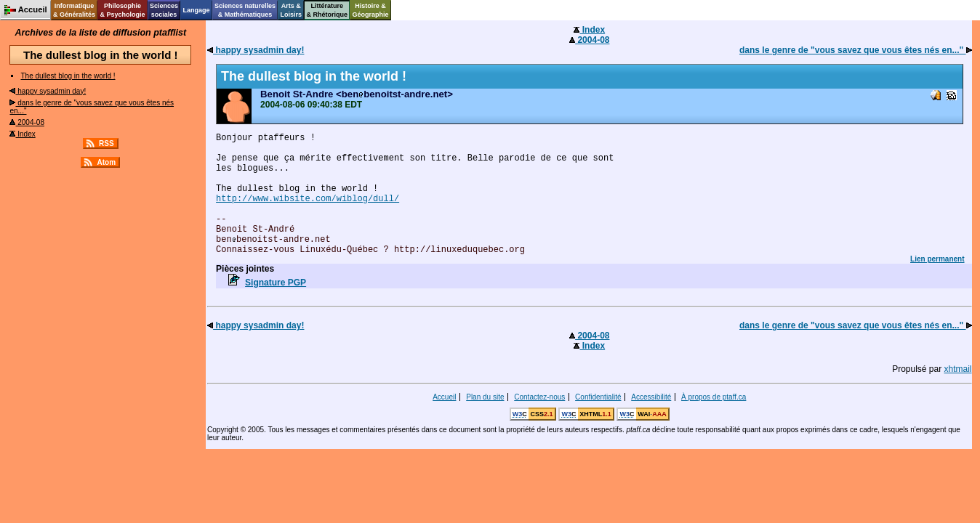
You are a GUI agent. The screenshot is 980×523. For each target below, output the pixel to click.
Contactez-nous (539, 397)
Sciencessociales (164, 10)
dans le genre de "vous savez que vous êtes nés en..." (856, 50)
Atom (106, 162)
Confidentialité (598, 397)
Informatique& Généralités (74, 10)
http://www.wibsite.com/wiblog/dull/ (308, 199)
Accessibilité (651, 397)
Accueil (444, 397)
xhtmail (958, 369)
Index (22, 134)
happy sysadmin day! (48, 91)
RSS (107, 143)
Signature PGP (276, 283)
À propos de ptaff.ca (714, 397)
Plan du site (485, 397)
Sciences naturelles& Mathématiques (245, 10)
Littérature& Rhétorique (328, 10)
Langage (196, 10)
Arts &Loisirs (292, 10)
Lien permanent (937, 259)
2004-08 (27, 122)
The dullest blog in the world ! (68, 76)
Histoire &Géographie (371, 10)
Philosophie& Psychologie (122, 10)
